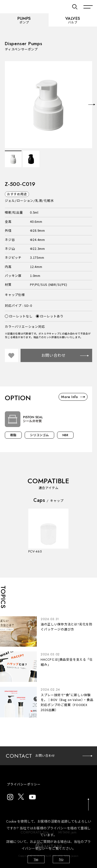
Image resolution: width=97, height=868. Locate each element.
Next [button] (92, 105)
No (61, 859)
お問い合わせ (65, 355)
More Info (73, 397)
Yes (36, 859)
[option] (48, 105)
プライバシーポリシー (24, 784)
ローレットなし (19, 316)
